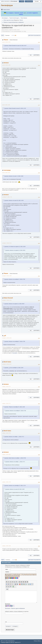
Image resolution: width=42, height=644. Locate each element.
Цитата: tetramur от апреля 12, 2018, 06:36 (15, 250)
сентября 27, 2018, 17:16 (7, 197)
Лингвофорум (7, 5)
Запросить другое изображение (18, 608)
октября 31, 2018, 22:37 (7, 364)
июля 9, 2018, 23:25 (6, 173)
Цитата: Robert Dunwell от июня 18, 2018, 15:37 (15, 46)
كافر (5, 336)
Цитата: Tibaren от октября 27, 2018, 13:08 (15, 407)
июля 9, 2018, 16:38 (6, 105)
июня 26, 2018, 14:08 (6, 65)
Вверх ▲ (40, 641)
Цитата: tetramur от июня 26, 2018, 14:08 (14, 201)
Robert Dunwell (8, 298)
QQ (30, 55)
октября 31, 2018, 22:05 (7, 338)
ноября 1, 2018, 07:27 (6, 403)
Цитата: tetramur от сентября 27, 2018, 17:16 (15, 486)
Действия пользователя (34, 35)
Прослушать (8, 608)
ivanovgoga (7, 170)
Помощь (35, 641)
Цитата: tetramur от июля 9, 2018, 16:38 (14, 176)
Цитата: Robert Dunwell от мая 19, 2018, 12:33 (15, 108)
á (5, 580)
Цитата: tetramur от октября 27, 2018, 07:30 (15, 279)
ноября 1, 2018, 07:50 (6, 433)
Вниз (3, 35)
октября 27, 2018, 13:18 (7, 300)
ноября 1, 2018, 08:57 (6, 454)
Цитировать (36, 55)
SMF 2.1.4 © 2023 (4, 641)
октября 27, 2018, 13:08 (7, 276)
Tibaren (21, 20)
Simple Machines (11, 641)
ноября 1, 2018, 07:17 (6, 387)
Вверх (3, 560)
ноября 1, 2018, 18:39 (6, 546)
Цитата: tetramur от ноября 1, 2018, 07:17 (14, 437)
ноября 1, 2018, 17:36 (6, 482)
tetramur (6, 63)
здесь (25, 13)
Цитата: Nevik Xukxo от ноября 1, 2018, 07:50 (15, 458)
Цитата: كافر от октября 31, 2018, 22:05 (14, 368)
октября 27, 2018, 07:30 (7, 243)
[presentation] (17, 618)
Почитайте (15, 353)
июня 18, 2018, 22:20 (6, 42)
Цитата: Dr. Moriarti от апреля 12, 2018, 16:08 (15, 247)
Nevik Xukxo (7, 362)
